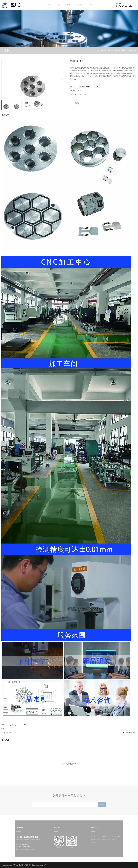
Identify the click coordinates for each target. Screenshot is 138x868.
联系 (91, 5)
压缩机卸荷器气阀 (131, 733)
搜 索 (104, 805)
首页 (49, 5)
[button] (62, 79)
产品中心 (114, 51)
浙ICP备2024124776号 (39, 865)
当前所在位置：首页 (104, 51)
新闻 (69, 5)
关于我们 (80, 5)
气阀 (97, 86)
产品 (59, 5)
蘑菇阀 (9, 733)
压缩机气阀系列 (123, 51)
